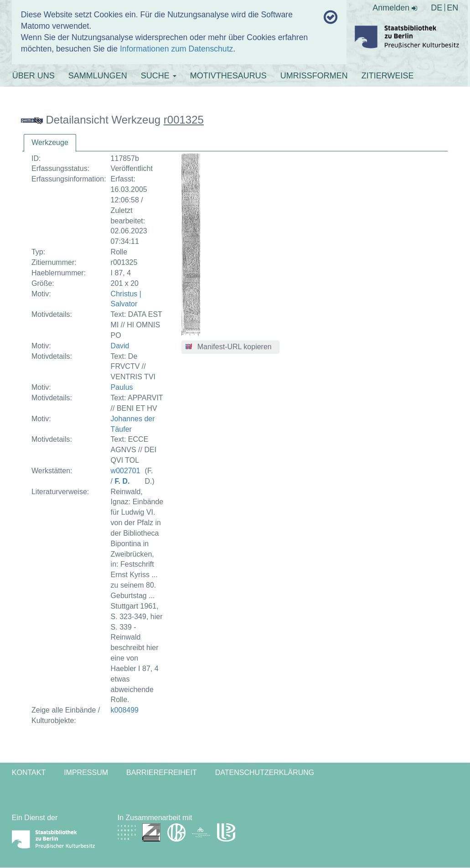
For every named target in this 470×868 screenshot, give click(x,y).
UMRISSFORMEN (314, 76)
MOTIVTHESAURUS (228, 76)
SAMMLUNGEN (98, 76)
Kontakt (29, 772)
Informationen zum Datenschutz (176, 49)
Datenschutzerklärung (265, 772)
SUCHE (159, 76)
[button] (230, 347)
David (120, 346)
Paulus (122, 387)
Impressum (86, 772)
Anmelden (395, 8)
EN (452, 8)
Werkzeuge (50, 142)
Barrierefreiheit (162, 772)
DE (436, 8)
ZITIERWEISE (388, 76)
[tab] (50, 143)
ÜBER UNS (34, 76)
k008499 (125, 710)
